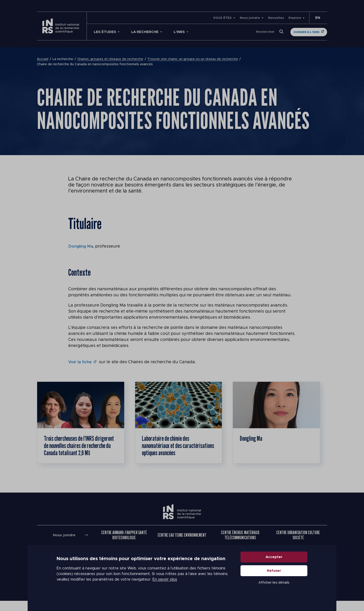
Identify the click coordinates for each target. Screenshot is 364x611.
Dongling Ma (81, 246)
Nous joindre (250, 18)
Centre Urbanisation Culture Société (298, 545)
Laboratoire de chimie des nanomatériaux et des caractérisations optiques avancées (169, 450)
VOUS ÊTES (222, 18)
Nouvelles (276, 18)
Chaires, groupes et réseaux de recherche (111, 59)
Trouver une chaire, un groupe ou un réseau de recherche (193, 59)
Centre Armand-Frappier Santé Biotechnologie (124, 545)
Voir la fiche (80, 362)
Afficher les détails (274, 591)
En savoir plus (165, 588)
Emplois (295, 18)
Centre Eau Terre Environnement (182, 545)
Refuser (274, 579)
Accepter (274, 565)
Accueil (43, 59)
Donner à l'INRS (307, 32)
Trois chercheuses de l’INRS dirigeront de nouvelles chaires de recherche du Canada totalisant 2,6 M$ (80, 450)
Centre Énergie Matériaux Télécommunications (240, 545)
